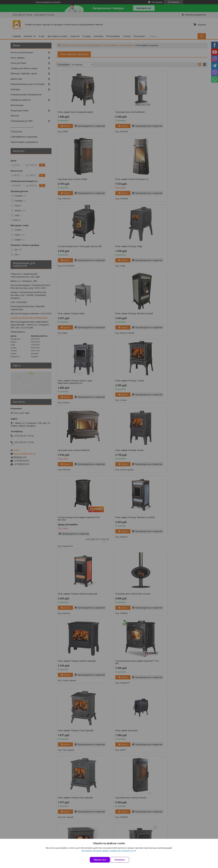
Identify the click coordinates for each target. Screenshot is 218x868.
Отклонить (122, 860)
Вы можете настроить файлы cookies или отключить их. (108, 853)
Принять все (100, 860)
